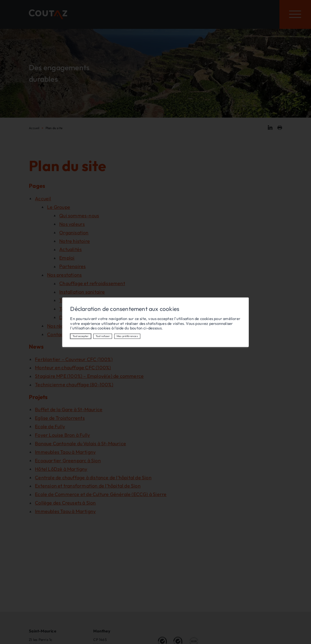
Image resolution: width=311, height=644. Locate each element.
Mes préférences (127, 336)
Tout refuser (103, 336)
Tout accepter (81, 336)
